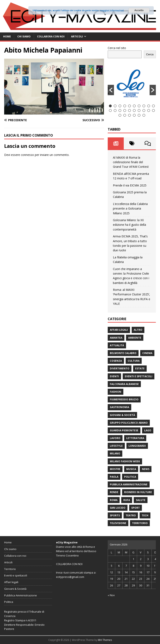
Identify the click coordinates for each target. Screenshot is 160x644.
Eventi (114, 376)
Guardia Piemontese (124, 430)
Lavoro (115, 438)
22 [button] (125, 115)
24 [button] (134, 115)
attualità (117, 345)
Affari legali (119, 330)
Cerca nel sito (117, 48)
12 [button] (115, 110)
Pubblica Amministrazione (129, 484)
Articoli (77, 36)
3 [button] (120, 106)
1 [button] (110, 106)
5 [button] (129, 106)
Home (7, 36)
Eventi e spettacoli (139, 376)
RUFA (127, 500)
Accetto (139, 10)
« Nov (111, 595)
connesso (27, 155)
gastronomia (119, 407)
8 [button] (144, 106)
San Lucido (118, 508)
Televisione (118, 523)
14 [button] (125, 110)
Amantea (116, 338)
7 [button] (139, 106)
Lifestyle (116, 446)
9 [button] (149, 106)
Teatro (131, 515)
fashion (116, 392)
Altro (138, 330)
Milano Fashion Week (125, 461)
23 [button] (129, 115)
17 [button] (139, 110)
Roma (114, 500)
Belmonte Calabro (123, 353)
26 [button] (144, 115)
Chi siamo (24, 36)
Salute (141, 500)
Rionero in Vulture (138, 492)
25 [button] (139, 115)
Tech (145, 515)
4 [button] (125, 106)
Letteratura (135, 438)
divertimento (120, 368)
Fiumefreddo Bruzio (124, 399)
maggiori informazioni (112, 10)
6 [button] (134, 106)
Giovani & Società (122, 415)
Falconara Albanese (124, 384)
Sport (136, 508)
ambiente (135, 338)
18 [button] (144, 110)
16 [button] (134, 110)
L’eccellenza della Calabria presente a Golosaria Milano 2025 (130, 208)
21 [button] (120, 115)
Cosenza (116, 361)
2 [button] (115, 106)
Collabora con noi (51, 36)
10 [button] (153, 106)
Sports (115, 515)
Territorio (140, 523)
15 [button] (129, 110)
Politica (130, 477)
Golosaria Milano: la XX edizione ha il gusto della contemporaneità (129, 225)
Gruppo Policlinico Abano (129, 423)
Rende (114, 492)
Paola (114, 477)
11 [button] (110, 110)
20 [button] (153, 110)
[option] (132, 83)
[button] (111, 90)
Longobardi (137, 446)
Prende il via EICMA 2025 (130, 185)
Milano (115, 453)
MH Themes (105, 640)
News (146, 469)
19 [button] (149, 110)
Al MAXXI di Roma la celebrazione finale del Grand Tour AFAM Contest (131, 162)
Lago (148, 430)
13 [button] (120, 110)
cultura (134, 361)
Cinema (147, 353)
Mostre (115, 469)
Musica (131, 469)
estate (140, 368)
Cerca (150, 54)
